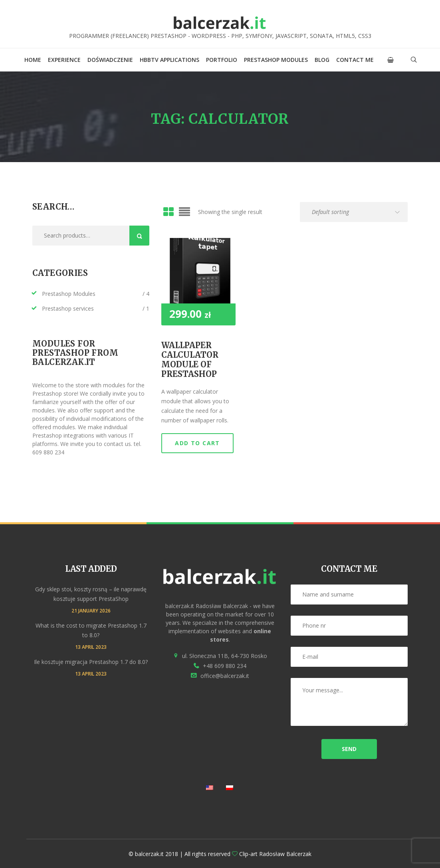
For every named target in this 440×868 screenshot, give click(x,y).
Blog (322, 60)
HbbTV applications (169, 60)
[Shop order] (354, 212)
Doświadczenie (110, 60)
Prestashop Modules (276, 60)
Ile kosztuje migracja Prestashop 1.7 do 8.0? (91, 662)
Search (139, 236)
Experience (64, 60)
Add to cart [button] (197, 443)
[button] (390, 60)
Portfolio (222, 60)
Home (33, 60)
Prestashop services (68, 308)
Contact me (355, 60)
